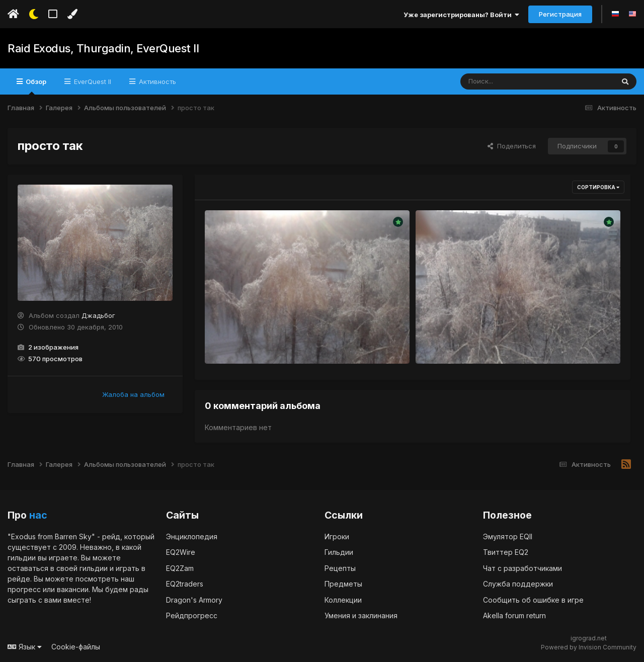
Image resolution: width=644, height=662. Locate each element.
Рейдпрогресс (192, 615)
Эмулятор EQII (508, 536)
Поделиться (512, 146)
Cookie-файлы (76, 647)
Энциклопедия (192, 536)
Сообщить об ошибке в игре (533, 600)
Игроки (337, 536)
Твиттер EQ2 (506, 552)
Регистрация (560, 14)
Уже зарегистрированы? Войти (461, 15)
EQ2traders (185, 584)
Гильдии (339, 552)
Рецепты (340, 568)
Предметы (343, 584)
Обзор (35, 86)
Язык (25, 647)
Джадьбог (98, 315)
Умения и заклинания (361, 615)
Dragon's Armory (194, 600)
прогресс (24, 589)
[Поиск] (518, 81)
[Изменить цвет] (72, 14)
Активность (156, 81)
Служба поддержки (518, 584)
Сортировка (598, 187)
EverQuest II (92, 81)
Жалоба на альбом (133, 394)
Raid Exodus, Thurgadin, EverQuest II (103, 48)
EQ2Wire (181, 552)
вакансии (73, 589)
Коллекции (343, 600)
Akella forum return (514, 615)
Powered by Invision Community (589, 647)
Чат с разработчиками (522, 568)
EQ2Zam (180, 568)
